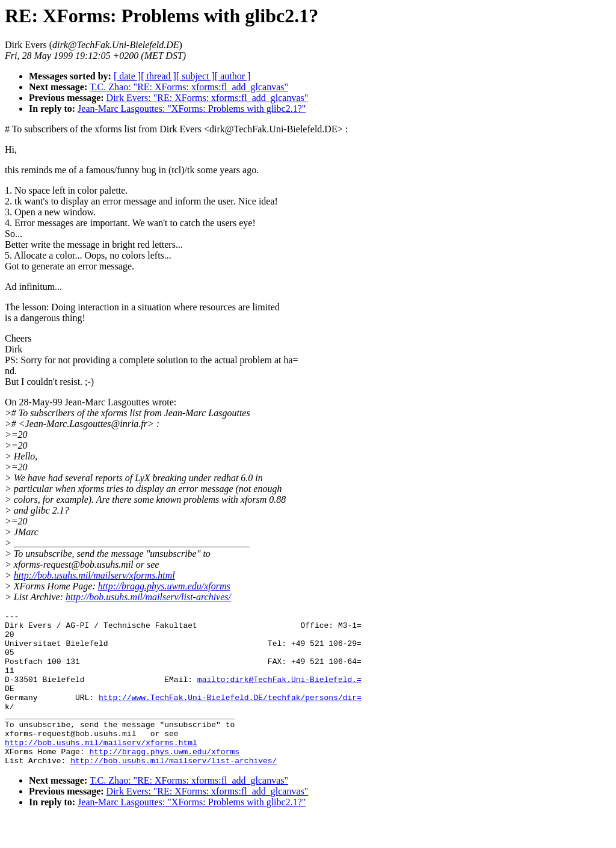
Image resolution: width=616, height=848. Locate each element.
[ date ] (127, 76)
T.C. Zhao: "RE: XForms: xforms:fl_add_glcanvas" (189, 87)
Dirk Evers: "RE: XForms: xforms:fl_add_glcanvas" (208, 98)
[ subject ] (196, 76)
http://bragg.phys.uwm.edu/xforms (164, 586)
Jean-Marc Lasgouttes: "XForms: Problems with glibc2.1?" (192, 109)
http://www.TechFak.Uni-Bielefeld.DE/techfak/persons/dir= (230, 715)
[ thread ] (159, 76)
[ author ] (233, 76)
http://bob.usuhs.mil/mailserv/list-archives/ (148, 597)
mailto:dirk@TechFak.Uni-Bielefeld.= (279, 693)
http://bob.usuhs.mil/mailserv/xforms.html (94, 575)
